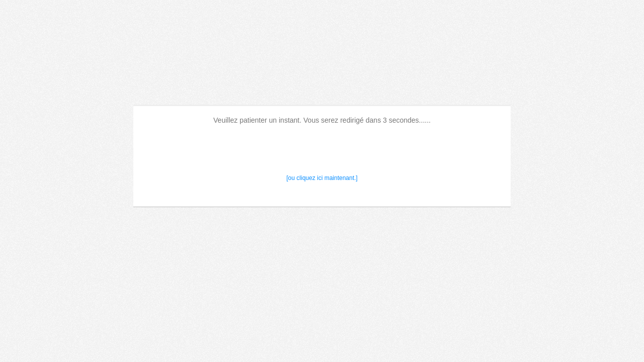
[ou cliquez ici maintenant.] (322, 178)
